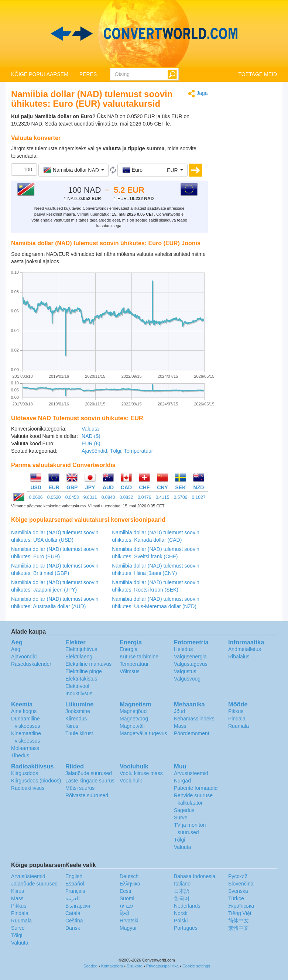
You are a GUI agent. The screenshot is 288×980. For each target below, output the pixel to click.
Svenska (238, 891)
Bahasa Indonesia (195, 876)
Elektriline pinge (84, 671)
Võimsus (130, 671)
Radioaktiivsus (28, 788)
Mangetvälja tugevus (143, 733)
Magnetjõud (133, 711)
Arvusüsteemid (191, 773)
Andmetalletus (245, 649)
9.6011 (90, 497)
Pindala (237, 719)
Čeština (74, 921)
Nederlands (187, 906)
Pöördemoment (192, 733)
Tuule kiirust (79, 733)
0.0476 (145, 497)
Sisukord (135, 966)
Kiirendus (76, 719)
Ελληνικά (130, 884)
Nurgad (182, 781)
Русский (238, 876)
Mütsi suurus (80, 788)
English (74, 876)
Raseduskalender (31, 664)
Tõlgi (116, 451)
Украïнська (241, 906)
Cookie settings (196, 966)
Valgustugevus (191, 664)
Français (75, 891)
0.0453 (72, 497)
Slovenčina (241, 884)
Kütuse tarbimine (139, 657)
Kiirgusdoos (25, 773)
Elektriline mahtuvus (88, 664)
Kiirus (72, 726)
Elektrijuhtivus (81, 649)
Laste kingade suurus (90, 781)
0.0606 (36, 497)
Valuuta (90, 429)
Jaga (198, 94)
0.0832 (126, 497)
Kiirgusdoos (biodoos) (36, 781)
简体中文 (239, 921)
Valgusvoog (187, 679)
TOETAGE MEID (258, 74)
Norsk (181, 913)
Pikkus (236, 711)
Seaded (90, 966)
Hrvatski (129, 921)
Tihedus (20, 755)
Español (75, 884)
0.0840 (108, 497)
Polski (181, 921)
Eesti (125, 891)
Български (78, 906)
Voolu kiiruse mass (141, 773)
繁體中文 (239, 928)
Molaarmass (25, 748)
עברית (126, 906)
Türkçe (236, 898)
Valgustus (185, 671)
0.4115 (163, 497)
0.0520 (54, 497)
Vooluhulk (131, 781)
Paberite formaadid (196, 788)
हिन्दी (124, 913)
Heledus (183, 649)
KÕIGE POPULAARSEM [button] (40, 74)
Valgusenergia (190, 657)
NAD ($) (91, 436)
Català (73, 913)
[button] (73, 170)
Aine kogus (24, 711)
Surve (181, 818)
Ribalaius (239, 657)
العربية (73, 898)
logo (144, 34)
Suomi (127, 898)
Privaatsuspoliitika (162, 966)
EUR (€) (91, 443)
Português (186, 928)
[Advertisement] (248, 200)
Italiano (182, 884)
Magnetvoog (134, 719)
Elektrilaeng (79, 657)
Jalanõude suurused (89, 773)
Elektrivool (77, 686)
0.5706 (181, 497)
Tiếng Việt (240, 913)
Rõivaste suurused (87, 795)
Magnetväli (132, 726)
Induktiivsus (79, 693)
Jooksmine (78, 711)
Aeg (16, 649)
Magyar (128, 928)
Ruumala (239, 726)
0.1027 (199, 497)
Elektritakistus (81, 679)
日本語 (182, 891)
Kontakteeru (112, 966)
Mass (180, 726)
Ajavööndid (94, 451)
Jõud (179, 711)
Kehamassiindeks (194, 719)
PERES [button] (88, 74)
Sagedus (184, 810)
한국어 (182, 898)
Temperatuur (139, 451)
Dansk (73, 928)
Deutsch (129, 876)
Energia (128, 649)
